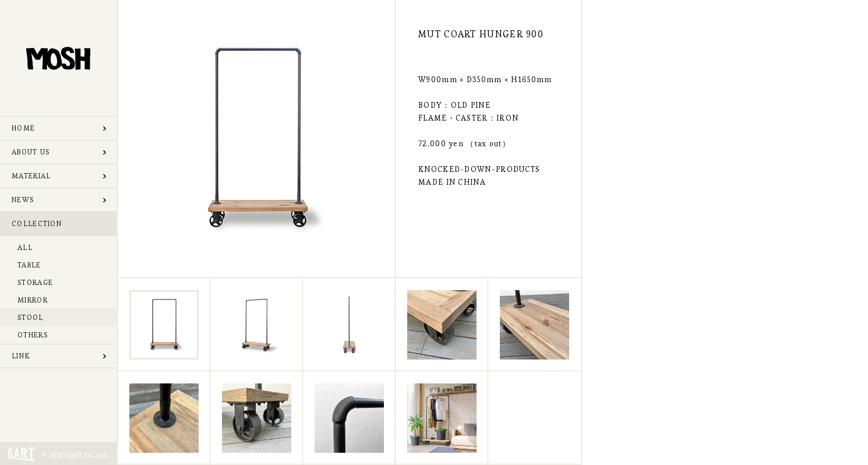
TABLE (29, 265)
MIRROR (33, 300)
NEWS (23, 200)
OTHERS (33, 335)
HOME (23, 128)
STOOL (31, 317)
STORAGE (35, 282)
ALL (25, 247)
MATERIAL (31, 176)
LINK (21, 356)
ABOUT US (31, 152)
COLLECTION (37, 223)
